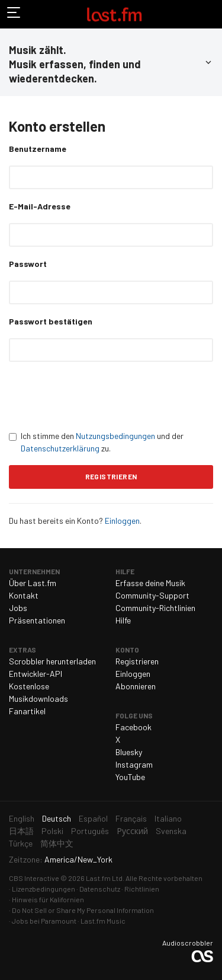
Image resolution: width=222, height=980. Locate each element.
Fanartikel (27, 711)
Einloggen (122, 521)
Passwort (28, 264)
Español (93, 818)
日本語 (21, 831)
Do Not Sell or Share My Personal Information (83, 910)
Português (90, 831)
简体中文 (57, 843)
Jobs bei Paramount (44, 921)
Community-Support (152, 595)
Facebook (133, 727)
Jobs (18, 608)
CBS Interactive (34, 878)
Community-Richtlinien (155, 608)
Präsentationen (37, 620)
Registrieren (137, 661)
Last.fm (114, 14)
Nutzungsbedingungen (115, 436)
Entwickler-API (36, 674)
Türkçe (21, 843)
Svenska (171, 831)
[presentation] (99, 396)
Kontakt (24, 595)
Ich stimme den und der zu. (96, 442)
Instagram (134, 764)
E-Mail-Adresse (40, 206)
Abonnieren (136, 686)
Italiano (168, 818)
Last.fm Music (103, 921)
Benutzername (38, 149)
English (22, 818)
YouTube (130, 777)
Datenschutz (100, 889)
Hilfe (123, 620)
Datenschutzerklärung (60, 448)
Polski (52, 831)
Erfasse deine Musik (150, 583)
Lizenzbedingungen (44, 889)
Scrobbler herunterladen (52, 661)
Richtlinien (142, 889)
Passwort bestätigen (51, 321)
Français (131, 818)
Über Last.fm (33, 583)
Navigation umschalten (14, 14)
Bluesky (129, 752)
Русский (132, 831)
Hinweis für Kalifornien (48, 899)
